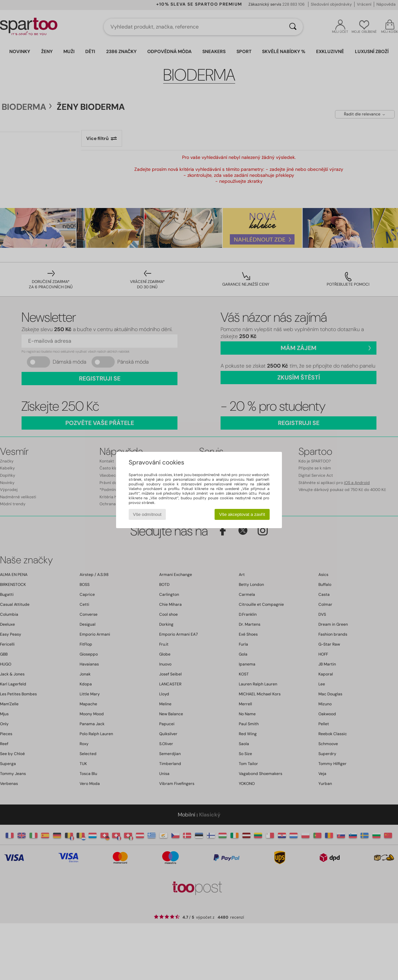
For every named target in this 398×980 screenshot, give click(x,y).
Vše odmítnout (147, 514)
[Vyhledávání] (293, 27)
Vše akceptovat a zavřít (242, 514)
